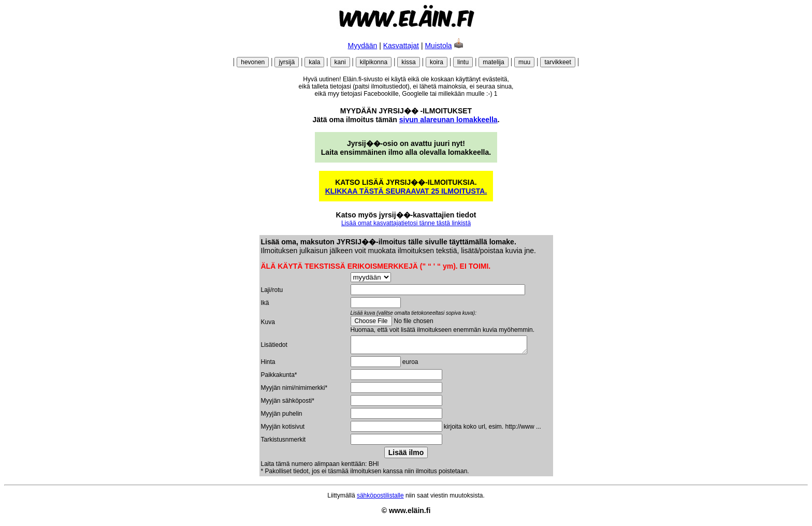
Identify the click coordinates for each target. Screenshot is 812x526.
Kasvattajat (401, 46)
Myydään (363, 46)
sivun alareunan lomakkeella (448, 120)
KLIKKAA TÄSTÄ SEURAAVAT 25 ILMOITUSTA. (406, 191)
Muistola (438, 46)
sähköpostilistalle (380, 499)
